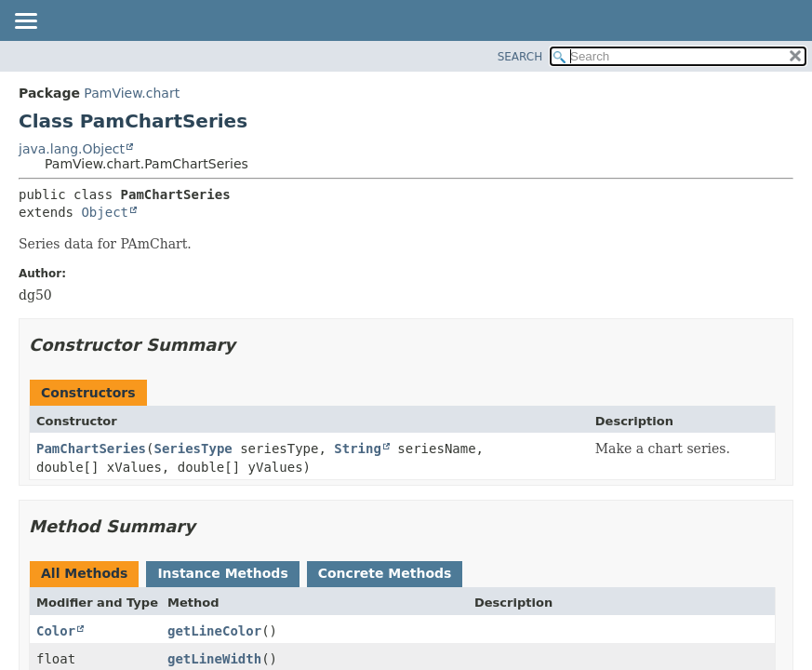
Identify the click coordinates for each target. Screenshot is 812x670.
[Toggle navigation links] (25, 22)
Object (105, 212)
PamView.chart (132, 93)
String (358, 449)
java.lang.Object (72, 149)
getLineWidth (214, 659)
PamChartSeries (91, 449)
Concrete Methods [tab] (385, 573)
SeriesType (193, 449)
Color (56, 631)
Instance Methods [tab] (222, 573)
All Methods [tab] (84, 573)
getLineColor (214, 631)
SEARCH (520, 57)
